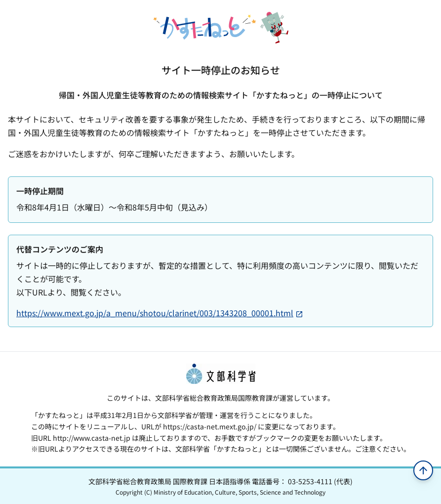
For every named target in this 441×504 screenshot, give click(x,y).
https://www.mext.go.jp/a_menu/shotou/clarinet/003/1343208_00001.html (160, 313)
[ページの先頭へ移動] (423, 470)
